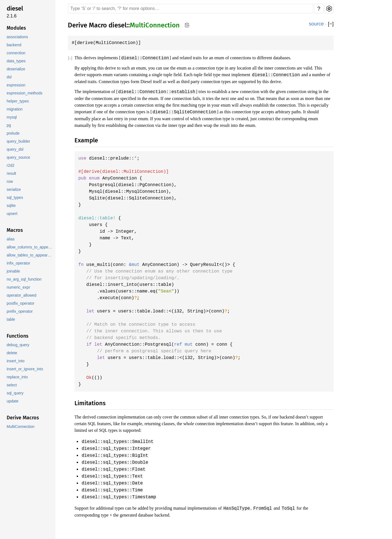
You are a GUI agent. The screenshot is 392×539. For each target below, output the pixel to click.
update (13, 401)
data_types (16, 61)
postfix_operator (21, 303)
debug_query (18, 345)
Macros (15, 230)
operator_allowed (22, 295)
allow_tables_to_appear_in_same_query (30, 255)
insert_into (16, 361)
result (12, 174)
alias (11, 239)
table (11, 319)
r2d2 (10, 165)
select (12, 385)
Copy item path (187, 25)
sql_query (15, 393)
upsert (12, 214)
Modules (16, 28)
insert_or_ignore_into (25, 369)
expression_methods (25, 93)
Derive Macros (23, 418)
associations (18, 37)
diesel (15, 8)
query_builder (19, 141)
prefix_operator (20, 311)
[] (331, 24)
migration (15, 109)
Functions (18, 336)
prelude (13, 133)
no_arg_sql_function (24, 279)
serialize (14, 190)
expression (16, 85)
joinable (14, 271)
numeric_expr (19, 287)
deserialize (16, 69)
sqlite (12, 206)
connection (16, 53)
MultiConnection (21, 427)
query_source (18, 157)
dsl (9, 77)
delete (12, 353)
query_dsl (15, 149)
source (316, 24)
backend (14, 45)
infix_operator (19, 263)
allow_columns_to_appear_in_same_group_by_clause (30, 247)
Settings (329, 9)
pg (9, 125)
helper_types (18, 101)
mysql (12, 117)
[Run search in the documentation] (190, 9)
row (10, 182)
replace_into (18, 377)
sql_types (15, 198)
